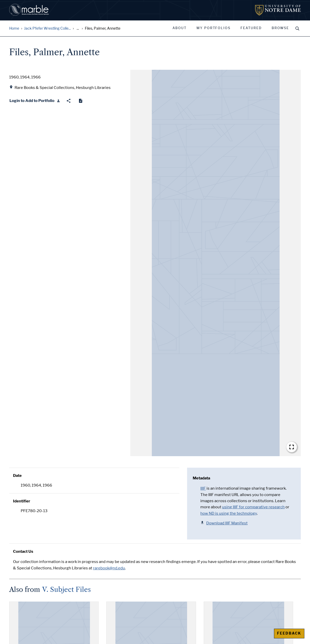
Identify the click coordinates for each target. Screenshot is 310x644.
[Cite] (81, 101)
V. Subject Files (66, 590)
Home (14, 28)
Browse (280, 28)
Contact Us (23, 551)
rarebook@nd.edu (109, 568)
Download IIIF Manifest (224, 523)
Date (17, 476)
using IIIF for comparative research (253, 507)
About (180, 28)
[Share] (69, 101)
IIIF (203, 488)
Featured (251, 28)
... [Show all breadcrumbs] (78, 28)
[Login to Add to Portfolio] (35, 101)
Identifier (22, 501)
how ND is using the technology (229, 513)
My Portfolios (214, 28)
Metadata (201, 478)
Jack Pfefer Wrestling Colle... (47, 28)
